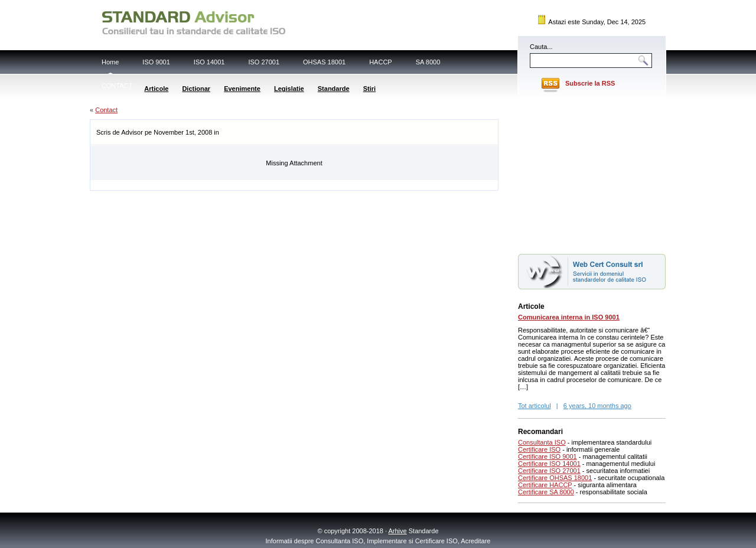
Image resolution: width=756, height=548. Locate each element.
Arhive (398, 531)
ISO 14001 (209, 62)
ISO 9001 (156, 62)
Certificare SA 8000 (546, 492)
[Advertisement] (229, 185)
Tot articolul (535, 406)
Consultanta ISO (542, 442)
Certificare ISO (539, 449)
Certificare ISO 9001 (548, 456)
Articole (156, 89)
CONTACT (117, 86)
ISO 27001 (264, 62)
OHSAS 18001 (324, 62)
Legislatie (289, 89)
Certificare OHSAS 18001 (555, 478)
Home (110, 62)
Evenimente (242, 89)
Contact (106, 110)
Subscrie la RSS (590, 83)
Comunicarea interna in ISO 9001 (569, 317)
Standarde (334, 89)
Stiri (369, 89)
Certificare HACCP (545, 485)
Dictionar (196, 89)
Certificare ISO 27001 (549, 471)
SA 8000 (428, 62)
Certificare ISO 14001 (549, 464)
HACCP (381, 62)
